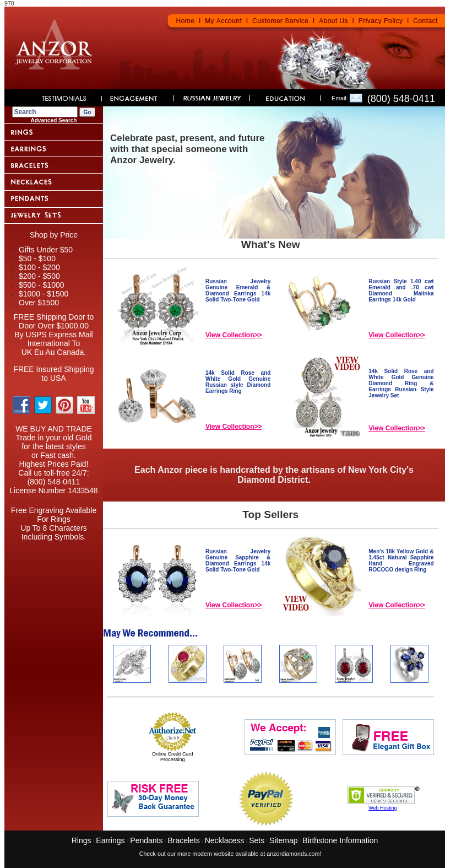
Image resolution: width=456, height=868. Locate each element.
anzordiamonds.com (293, 854)
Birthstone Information (340, 840)
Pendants (146, 840)
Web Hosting (382, 808)
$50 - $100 (37, 258)
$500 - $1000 (42, 285)
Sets (257, 840)
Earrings (111, 840)
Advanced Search (54, 120)
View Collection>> (234, 335)
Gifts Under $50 (46, 250)
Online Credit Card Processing (173, 757)
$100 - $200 (39, 267)
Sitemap (283, 840)
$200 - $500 (39, 276)
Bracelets (183, 840)
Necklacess (225, 840)
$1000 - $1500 (44, 294)
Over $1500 (39, 303)
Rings (82, 840)
